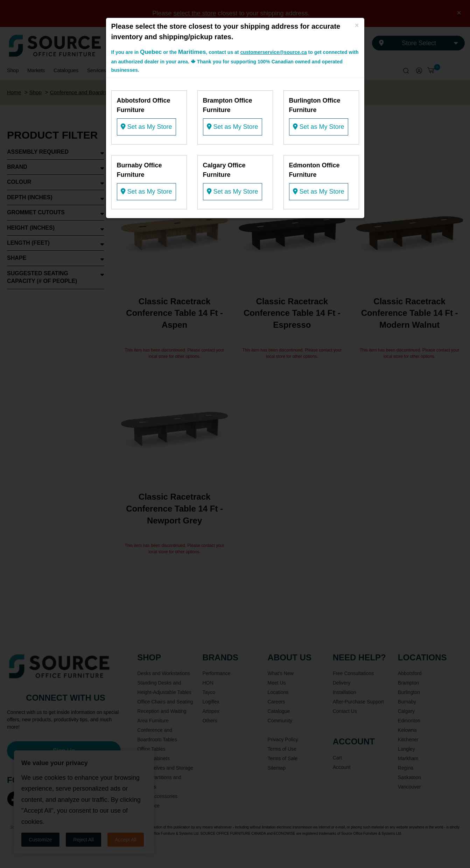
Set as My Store (146, 127)
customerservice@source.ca (273, 52)
